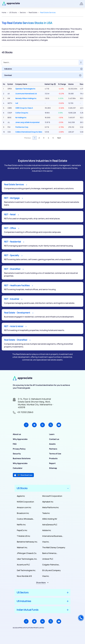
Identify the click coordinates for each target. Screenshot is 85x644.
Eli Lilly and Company (51, 570)
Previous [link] (27, 138)
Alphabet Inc (48, 502)
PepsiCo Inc (22, 530)
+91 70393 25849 (25, 412)
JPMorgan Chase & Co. (27, 553)
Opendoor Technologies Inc (25, 89)
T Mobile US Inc (24, 536)
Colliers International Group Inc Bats (29, 132)
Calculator (18, 468)
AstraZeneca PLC (50, 525)
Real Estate (33, 12)
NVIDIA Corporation (25, 502)
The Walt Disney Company (54, 547)
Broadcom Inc (23, 513)
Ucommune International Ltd (26, 94)
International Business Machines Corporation (52, 536)
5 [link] (53, 138)
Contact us (54, 439)
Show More (41, 583)
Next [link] (59, 138)
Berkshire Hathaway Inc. (27, 542)
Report (52, 463)
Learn (52, 434)
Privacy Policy (19, 449)
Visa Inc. (46, 542)
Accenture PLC (23, 565)
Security (17, 454)
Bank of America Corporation (49, 553)
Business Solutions (22, 458)
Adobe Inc (47, 530)
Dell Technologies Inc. (26, 570)
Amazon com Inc (24, 507)
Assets (52, 444)
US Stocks (13, 12)
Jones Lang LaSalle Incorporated (27, 122)
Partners (53, 449)
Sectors (23, 12)
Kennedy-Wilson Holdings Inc (26, 98)
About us (17, 434)
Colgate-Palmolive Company (50, 565)
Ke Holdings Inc (21, 117)
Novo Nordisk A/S (24, 576)
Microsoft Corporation (52, 496)
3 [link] (44, 138)
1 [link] (35, 138)
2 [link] (39, 138)
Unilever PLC (48, 559)
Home (4, 12)
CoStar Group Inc (22, 113)
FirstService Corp (22, 127)
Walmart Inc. (22, 547)
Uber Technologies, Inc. (27, 559)
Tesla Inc (46, 513)
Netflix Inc (21, 525)
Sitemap (53, 468)
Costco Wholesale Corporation (25, 519)
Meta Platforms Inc (51, 507)
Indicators (8, 69)
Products (53, 458)
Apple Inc (21, 496)
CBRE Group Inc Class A (24, 108)
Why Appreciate (20, 439)
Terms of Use (55, 454)
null (17, 103)
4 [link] (48, 138)
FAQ (15, 444)
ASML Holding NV (50, 519)
